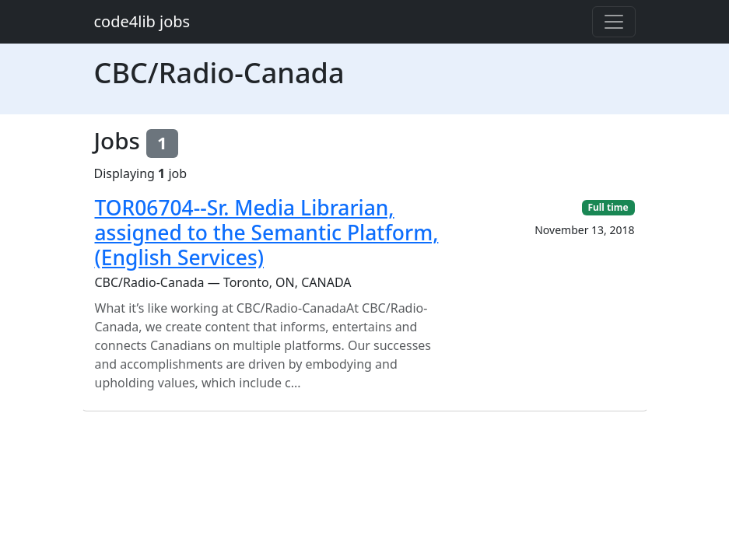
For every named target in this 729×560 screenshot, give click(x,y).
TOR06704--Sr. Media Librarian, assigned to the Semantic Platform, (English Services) (267, 232)
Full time (608, 207)
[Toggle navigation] (614, 22)
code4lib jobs (142, 21)
